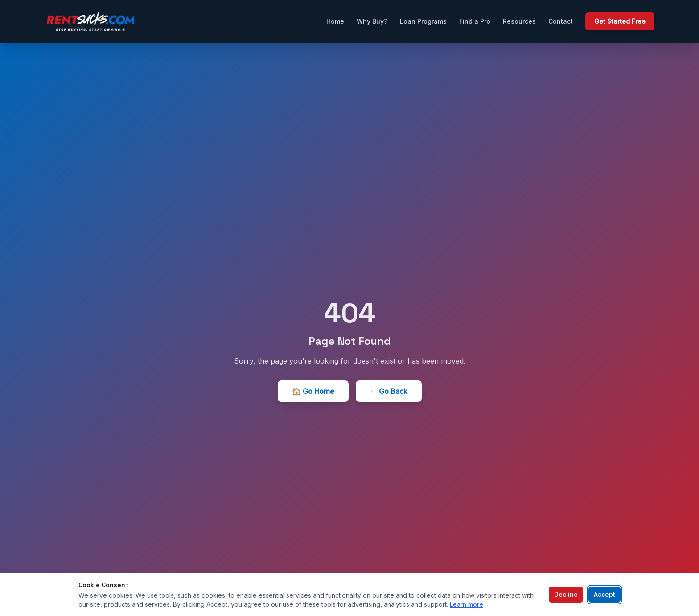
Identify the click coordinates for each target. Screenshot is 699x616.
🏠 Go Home (313, 391)
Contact (561, 21)
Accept (604, 594)
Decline (566, 594)
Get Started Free (620, 21)
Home (335, 21)
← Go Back (389, 391)
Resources (519, 21)
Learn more (467, 604)
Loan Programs (423, 21)
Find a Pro (475, 21)
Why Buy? (372, 21)
